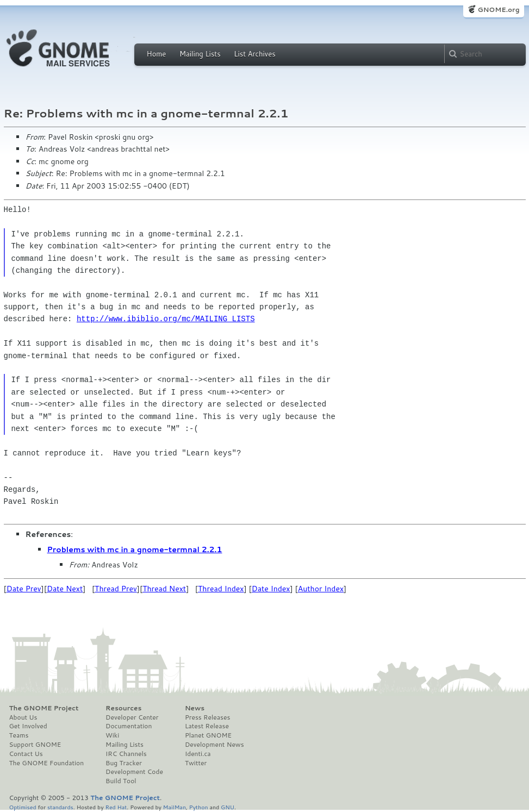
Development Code (134, 772)
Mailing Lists (200, 54)
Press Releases (207, 717)
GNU (228, 807)
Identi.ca (198, 754)
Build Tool (121, 781)
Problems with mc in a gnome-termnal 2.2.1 (135, 549)
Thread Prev (116, 589)
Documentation (129, 726)
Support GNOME (35, 745)
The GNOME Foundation (47, 763)
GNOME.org (498, 10)
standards (60, 807)
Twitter (196, 763)
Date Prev (24, 589)
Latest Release (207, 726)
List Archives (254, 54)
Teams (19, 735)
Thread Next (164, 589)
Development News (214, 745)
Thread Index (221, 589)
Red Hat (116, 807)
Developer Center (132, 717)
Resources (123, 708)
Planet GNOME (208, 735)
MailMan (175, 807)
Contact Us (26, 754)
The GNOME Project (44, 708)
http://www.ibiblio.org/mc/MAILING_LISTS (166, 319)
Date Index (271, 589)
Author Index (321, 589)
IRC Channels (126, 754)
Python (199, 807)
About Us (23, 717)
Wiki (112, 735)
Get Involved (28, 726)
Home (157, 54)
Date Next (65, 589)
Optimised (23, 807)
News (195, 708)
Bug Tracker (124, 763)
